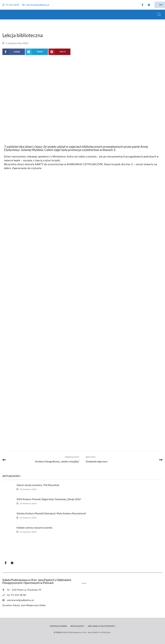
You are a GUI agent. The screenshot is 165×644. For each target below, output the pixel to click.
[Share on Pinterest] (59, 52)
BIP (161, 5)
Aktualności (77, 626)
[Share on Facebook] (14, 52)
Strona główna (58, 626)
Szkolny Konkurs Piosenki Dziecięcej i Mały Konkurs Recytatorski (51, 513)
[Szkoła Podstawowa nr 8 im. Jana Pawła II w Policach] (6, 15)
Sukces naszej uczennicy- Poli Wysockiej (38, 485)
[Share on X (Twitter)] (37, 52)
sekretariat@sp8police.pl (36, 5)
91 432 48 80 (11, 5)
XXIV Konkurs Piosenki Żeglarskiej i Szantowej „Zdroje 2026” (49, 499)
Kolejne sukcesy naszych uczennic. (35, 528)
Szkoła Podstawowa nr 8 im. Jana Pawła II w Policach (86, 632)
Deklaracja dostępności (102, 626)
